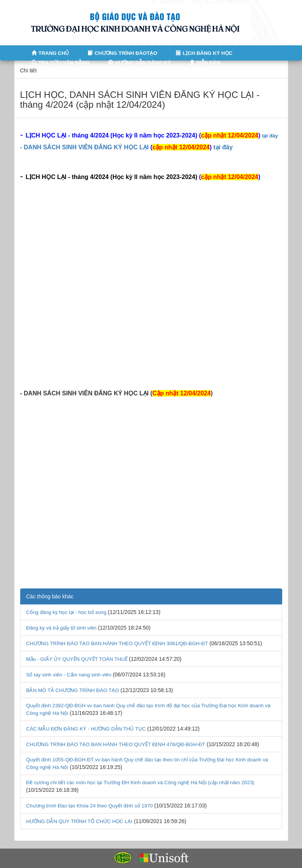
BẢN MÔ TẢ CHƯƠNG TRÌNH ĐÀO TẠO (73, 690)
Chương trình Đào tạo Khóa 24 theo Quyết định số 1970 (90, 806)
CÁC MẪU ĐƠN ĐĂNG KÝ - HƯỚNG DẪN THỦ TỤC (86, 729)
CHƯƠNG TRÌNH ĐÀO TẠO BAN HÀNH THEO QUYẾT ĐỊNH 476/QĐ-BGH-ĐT (116, 744)
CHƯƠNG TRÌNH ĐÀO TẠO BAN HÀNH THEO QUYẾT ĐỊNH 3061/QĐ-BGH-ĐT (117, 643)
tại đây (270, 136)
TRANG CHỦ (48, 53)
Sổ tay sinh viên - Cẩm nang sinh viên (69, 675)
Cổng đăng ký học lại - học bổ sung (66, 612)
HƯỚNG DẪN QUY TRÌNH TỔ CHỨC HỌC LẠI (79, 821)
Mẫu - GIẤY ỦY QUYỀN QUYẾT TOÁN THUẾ (77, 659)
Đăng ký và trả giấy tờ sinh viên (62, 628)
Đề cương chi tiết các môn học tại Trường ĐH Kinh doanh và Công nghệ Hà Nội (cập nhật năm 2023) (141, 782)
